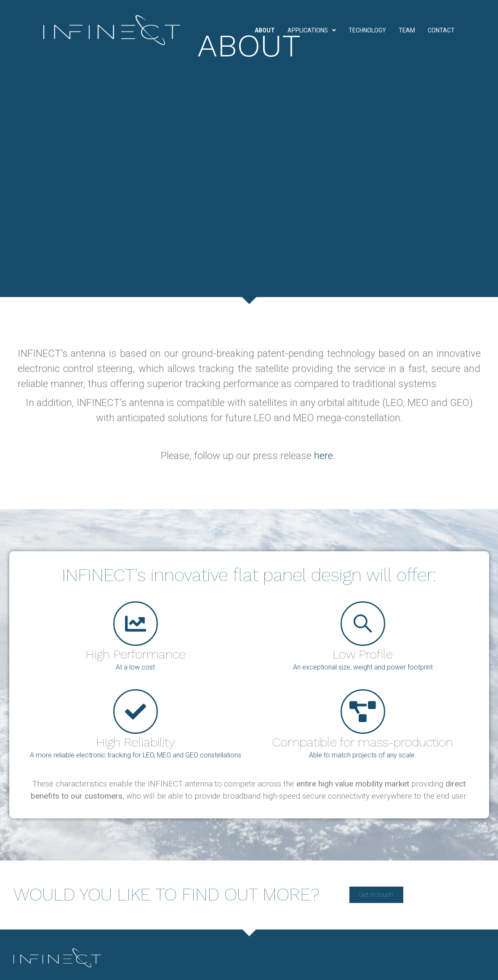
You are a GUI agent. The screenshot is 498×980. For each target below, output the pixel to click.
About (265, 30)
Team (407, 30)
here (324, 456)
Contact (441, 30)
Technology (367, 30)
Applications (312, 30)
